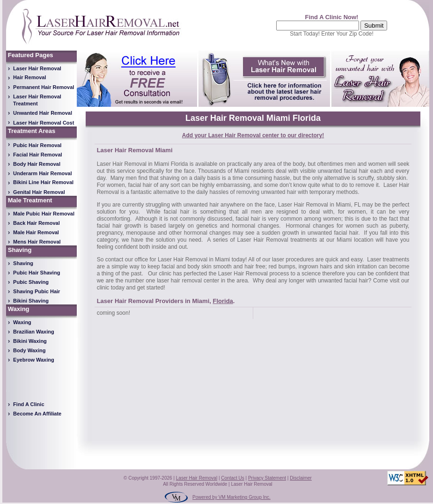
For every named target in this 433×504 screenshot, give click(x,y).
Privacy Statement (267, 478)
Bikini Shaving (31, 301)
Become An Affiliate (37, 414)
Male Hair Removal (36, 232)
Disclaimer (301, 478)
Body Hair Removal (37, 164)
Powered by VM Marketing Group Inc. (231, 497)
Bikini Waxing (30, 341)
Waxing (22, 322)
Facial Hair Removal (38, 155)
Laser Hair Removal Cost (44, 123)
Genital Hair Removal (39, 192)
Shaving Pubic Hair (37, 291)
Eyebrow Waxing (34, 360)
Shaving (23, 263)
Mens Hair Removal (37, 242)
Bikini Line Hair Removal (43, 182)
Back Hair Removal (37, 223)
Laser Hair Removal (37, 68)
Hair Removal (29, 77)
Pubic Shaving (31, 282)
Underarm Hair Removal (42, 173)
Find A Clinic (29, 404)
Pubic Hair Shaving (37, 273)
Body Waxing (29, 350)
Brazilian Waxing (34, 332)
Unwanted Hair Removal (43, 113)
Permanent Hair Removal (44, 87)
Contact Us (232, 478)
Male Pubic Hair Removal (44, 214)
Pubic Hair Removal (37, 145)
